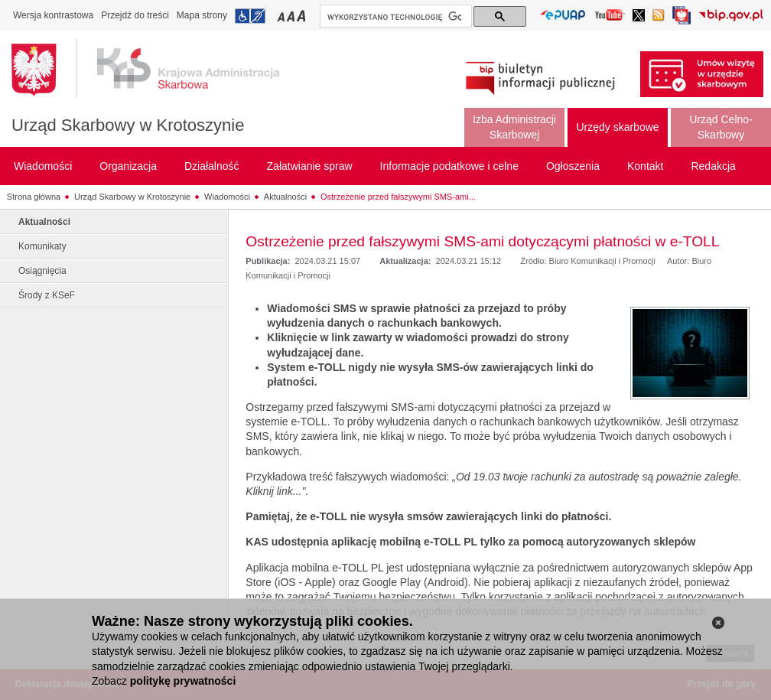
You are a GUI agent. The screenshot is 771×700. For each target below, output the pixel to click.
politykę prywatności (183, 681)
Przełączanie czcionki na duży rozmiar (303, 16)
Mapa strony (202, 15)
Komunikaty (42, 246)
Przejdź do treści (135, 15)
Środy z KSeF (47, 295)
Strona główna (34, 197)
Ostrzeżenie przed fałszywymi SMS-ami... (398, 197)
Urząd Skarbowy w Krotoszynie (128, 125)
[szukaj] (394, 17)
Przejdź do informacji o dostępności (250, 16)
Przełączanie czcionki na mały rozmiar (282, 16)
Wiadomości (227, 197)
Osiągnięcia (42, 271)
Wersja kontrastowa (53, 15)
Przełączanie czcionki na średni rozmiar (292, 16)
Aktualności (285, 197)
